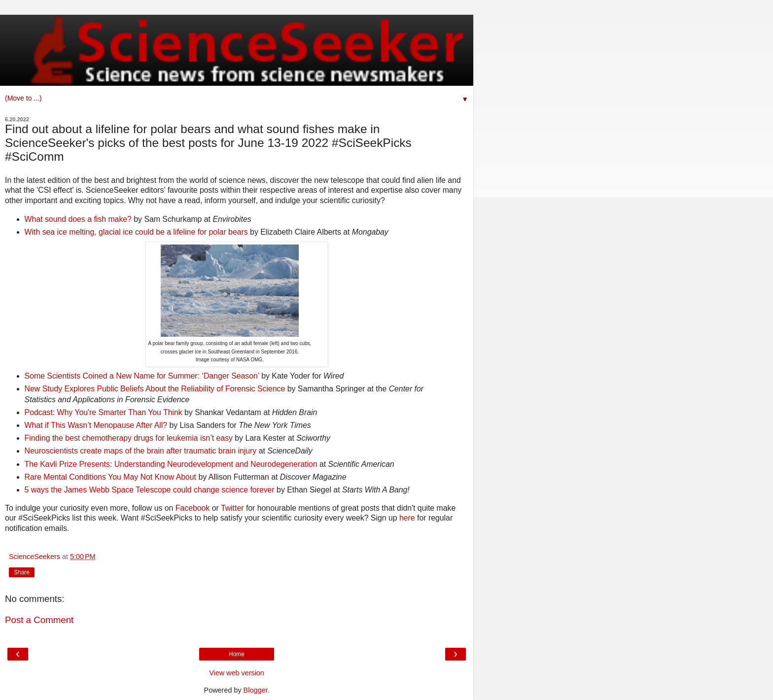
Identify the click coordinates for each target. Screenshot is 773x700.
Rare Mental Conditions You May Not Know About (110, 477)
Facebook (193, 508)
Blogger (256, 690)
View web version (237, 673)
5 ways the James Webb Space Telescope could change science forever (150, 490)
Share (22, 572)
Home (237, 654)
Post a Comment (39, 620)
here (407, 518)
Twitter (232, 508)
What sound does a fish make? (79, 219)
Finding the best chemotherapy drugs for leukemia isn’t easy (129, 438)
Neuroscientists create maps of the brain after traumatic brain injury (141, 451)
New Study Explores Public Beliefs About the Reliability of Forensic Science (155, 389)
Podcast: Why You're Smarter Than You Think (105, 412)
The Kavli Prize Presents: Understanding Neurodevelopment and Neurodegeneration (171, 464)
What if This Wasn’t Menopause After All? (96, 425)
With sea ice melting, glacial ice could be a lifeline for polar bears (136, 232)
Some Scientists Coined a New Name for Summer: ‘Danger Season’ (142, 376)
